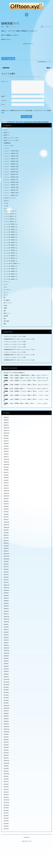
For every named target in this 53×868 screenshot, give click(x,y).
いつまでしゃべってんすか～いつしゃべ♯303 (15, 342)
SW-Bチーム (7, 135)
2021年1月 (6, 582)
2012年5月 (6, 787)
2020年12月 (6, 585)
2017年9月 (6, 687)
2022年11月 (6, 525)
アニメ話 (6, 206)
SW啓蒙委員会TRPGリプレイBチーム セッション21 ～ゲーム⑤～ (19, 339)
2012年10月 (6, 774)
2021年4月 (6, 575)
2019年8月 (6, 627)
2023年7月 (6, 504)
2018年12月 (6, 648)
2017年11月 (6, 682)
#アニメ (6, 130)
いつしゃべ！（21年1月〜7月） (11, 169)
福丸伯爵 (6, 316)
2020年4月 (6, 606)
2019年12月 (6, 617)
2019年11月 (6, 619)
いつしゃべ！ (7, 148)
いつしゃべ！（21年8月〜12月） (11, 172)
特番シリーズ (7, 313)
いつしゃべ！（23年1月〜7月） (11, 180)
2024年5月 (6, 478)
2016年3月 (6, 719)
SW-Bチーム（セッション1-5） (11, 138)
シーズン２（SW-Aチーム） (10, 214)
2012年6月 (6, 784)
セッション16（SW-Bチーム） (11, 266)
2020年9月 (6, 593)
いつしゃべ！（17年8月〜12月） (11, 151)
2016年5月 (6, 714)
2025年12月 (6, 428)
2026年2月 (6, 423)
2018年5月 (6, 666)
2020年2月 (6, 611)
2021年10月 (6, 559)
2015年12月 (6, 727)
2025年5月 (6, 446)
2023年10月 (6, 496)
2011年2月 (6, 826)
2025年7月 (6, 441)
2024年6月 (6, 475)
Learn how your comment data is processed (36, 122)
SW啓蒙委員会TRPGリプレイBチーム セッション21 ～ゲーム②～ (19, 360)
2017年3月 (6, 700)
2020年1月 (6, 614)
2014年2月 (6, 755)
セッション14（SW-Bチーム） (11, 258)
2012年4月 (6, 789)
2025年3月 (6, 451)
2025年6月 (6, 444)
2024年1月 (6, 488)
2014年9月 (6, 737)
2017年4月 (6, 698)
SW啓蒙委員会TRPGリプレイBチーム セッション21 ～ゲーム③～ (19, 355)
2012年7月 (6, 782)
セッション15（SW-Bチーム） (11, 261)
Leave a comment (47, 26)
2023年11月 (6, 493)
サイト (3, 104)
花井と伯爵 (11, 59)
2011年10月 (6, 805)
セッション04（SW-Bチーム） (11, 232)
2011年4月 (6, 821)
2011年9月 (6, 808)
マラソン (6, 292)
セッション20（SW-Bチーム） (11, 277)
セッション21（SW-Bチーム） (11, 279)
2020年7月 (6, 598)
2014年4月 (6, 750)
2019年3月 (6, 640)
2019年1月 (6, 645)
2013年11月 (6, 761)
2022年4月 (6, 543)
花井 (5, 319)
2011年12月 (6, 800)
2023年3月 (6, 514)
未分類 (5, 305)
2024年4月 (6, 480)
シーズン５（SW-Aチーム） (10, 222)
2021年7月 (6, 567)
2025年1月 (6, 457)
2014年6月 (6, 745)
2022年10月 (6, 527)
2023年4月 (6, 512)
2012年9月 (6, 776)
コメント (5, 81)
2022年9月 (6, 530)
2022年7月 (6, 535)
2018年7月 (6, 661)
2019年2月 (6, 643)
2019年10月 (6, 622)
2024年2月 (6, 486)
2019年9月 (6, 624)
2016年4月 (6, 716)
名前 (4, 96)
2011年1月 (6, 829)
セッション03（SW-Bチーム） (11, 229)
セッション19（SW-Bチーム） (11, 274)
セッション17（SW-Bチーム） (11, 269)
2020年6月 (6, 601)
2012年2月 (6, 795)
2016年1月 (6, 724)
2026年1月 (6, 425)
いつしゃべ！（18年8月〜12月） (11, 156)
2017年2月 (6, 703)
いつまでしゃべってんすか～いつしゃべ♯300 (15, 352)
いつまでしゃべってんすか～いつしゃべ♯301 (15, 347)
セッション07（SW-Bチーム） (11, 240)
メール (4, 100)
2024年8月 (6, 470)
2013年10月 (6, 763)
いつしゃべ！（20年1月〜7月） (11, 164)
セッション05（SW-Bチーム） (11, 235)
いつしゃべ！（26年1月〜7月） (11, 195)
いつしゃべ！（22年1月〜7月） (11, 174)
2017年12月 (6, 679)
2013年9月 (6, 766)
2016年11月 (6, 706)
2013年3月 (6, 771)
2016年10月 (6, 708)
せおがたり (6, 201)
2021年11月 (6, 556)
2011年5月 (6, 818)
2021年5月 (6, 572)
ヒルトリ (6, 284)
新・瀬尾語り (7, 300)
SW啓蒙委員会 (7, 143)
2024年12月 (6, 459)
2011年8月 (6, 810)
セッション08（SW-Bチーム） (11, 243)
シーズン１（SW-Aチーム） (10, 211)
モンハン (6, 295)
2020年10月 (6, 590)
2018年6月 (6, 664)
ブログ (5, 287)
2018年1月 (6, 677)
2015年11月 (6, 729)
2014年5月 (6, 748)
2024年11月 (6, 462)
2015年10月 (6, 732)
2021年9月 (6, 561)
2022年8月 (6, 533)
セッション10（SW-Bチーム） (11, 248)
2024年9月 (6, 467)
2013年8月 (6, 768)
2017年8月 (6, 690)
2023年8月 (6, 501)
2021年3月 (6, 577)
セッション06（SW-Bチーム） (11, 237)
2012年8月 (6, 779)
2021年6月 (6, 569)
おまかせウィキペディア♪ (10, 198)
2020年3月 (6, 609)
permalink (49, 62)
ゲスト (5, 209)
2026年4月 (6, 417)
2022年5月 (6, 541)
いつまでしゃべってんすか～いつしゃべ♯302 (15, 344)
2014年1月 (6, 758)
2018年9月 (6, 656)
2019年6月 (6, 632)
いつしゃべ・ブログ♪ (9, 146)
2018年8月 (6, 658)
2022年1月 (6, 551)
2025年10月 (6, 433)
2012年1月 (6, 797)
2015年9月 (6, 734)
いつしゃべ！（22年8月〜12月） (11, 177)
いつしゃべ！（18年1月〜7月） (11, 153)
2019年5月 (6, 635)
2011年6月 (6, 816)
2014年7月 (6, 742)
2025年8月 (6, 438)
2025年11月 (6, 431)
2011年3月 (6, 824)
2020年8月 (6, 596)
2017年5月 (6, 695)
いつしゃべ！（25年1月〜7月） (11, 190)
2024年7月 (6, 472)
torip (5, 26)
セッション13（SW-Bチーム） (11, 256)
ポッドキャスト (7, 290)
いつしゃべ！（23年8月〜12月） (11, 182)
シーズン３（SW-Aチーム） (10, 216)
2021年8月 (6, 564)
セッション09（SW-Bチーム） (11, 245)
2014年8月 (6, 740)
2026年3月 (6, 420)
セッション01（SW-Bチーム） (11, 224)
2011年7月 (6, 813)
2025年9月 (6, 436)
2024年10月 (6, 465)
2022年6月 (6, 538)
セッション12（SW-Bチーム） (11, 253)
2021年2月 (6, 580)
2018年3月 (6, 672)
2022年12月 (6, 522)
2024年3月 (6, 483)
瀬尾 (5, 311)
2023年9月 (6, 499)
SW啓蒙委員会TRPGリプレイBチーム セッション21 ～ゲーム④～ (19, 350)
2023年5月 (6, 509)
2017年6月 (6, 693)
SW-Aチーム (7, 133)
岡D (5, 298)
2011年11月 (6, 803)
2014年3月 (6, 753)
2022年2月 (6, 548)
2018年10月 (6, 653)
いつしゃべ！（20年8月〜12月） (11, 167)
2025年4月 (6, 449)
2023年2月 (6, 517)
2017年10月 (6, 685)
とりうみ (6, 203)
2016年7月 (6, 711)
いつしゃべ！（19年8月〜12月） (11, 161)
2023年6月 (6, 507)
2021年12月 (6, 554)
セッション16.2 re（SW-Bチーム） (12, 263)
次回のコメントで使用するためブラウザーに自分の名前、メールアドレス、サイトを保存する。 (26, 112)
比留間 (5, 308)
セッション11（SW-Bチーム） (11, 250)
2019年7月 (6, 630)
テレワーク (6, 282)
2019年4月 (6, 638)
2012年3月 (6, 792)
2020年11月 (6, 588)
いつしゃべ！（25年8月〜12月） (11, 193)
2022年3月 (6, 546)
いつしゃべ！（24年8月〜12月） (11, 188)
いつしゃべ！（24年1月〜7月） (11, 185)
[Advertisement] (26, 847)
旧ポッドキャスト (8, 303)
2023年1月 (6, 520)
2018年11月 (6, 651)
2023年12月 (6, 491)
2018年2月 (6, 674)
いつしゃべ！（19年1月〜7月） (11, 159)
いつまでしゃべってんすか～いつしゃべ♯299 (15, 357)
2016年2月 (6, 721)
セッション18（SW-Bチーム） (11, 271)
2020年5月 (6, 603)
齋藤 (5, 324)
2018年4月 (6, 669)
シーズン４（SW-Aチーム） (10, 219)
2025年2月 (6, 454)
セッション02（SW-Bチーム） (11, 227)
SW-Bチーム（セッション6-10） (11, 140)
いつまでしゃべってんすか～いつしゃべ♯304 (15, 336)
